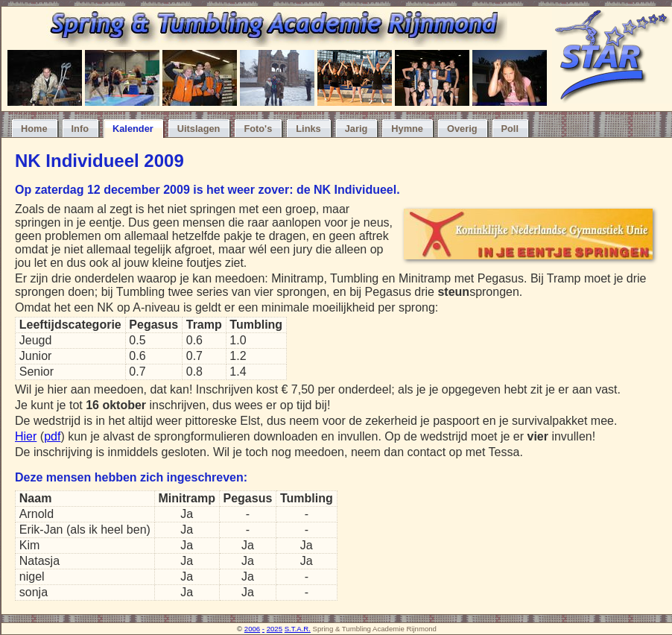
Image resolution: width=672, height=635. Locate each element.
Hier (26, 436)
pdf (52, 436)
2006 (252, 629)
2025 (275, 629)
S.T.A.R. (298, 629)
